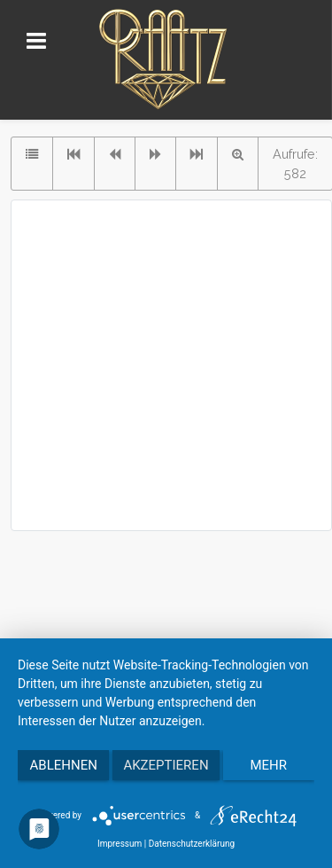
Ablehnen (64, 765)
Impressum (120, 844)
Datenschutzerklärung (192, 844)
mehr (269, 765)
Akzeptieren (166, 765)
